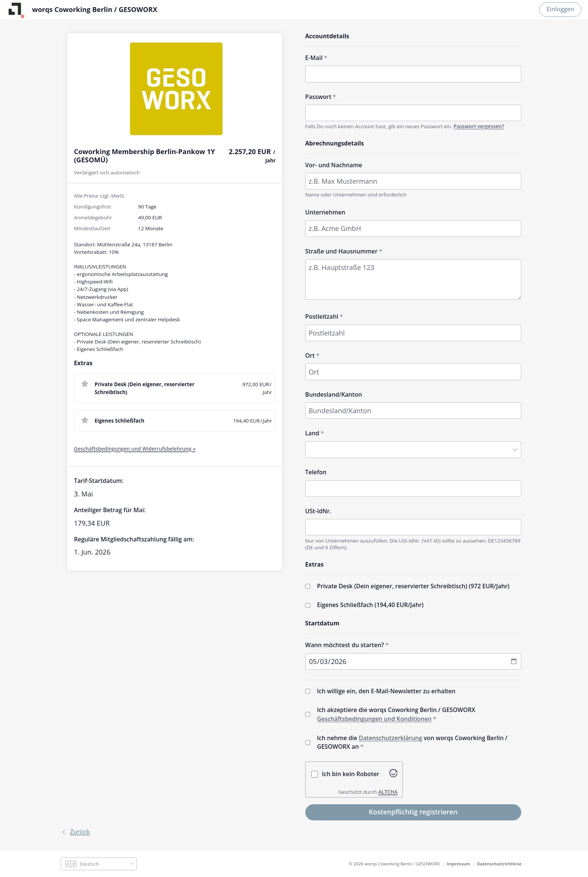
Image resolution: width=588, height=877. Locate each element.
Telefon (316, 472)
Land (312, 433)
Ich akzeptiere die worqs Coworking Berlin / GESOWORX (396, 714)
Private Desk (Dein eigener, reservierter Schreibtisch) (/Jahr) (413, 585)
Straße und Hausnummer (341, 250)
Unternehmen (325, 211)
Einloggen (560, 9)
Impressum (458, 864)
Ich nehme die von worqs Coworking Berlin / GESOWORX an (412, 742)
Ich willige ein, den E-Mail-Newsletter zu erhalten (386, 690)
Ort (310, 355)
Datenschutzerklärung (391, 737)
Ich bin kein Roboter (351, 774)
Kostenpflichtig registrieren (413, 812)
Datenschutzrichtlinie (499, 864)
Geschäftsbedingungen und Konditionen (374, 718)
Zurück (75, 832)
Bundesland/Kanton (334, 394)
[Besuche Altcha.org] (393, 774)
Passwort (318, 96)
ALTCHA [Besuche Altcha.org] (388, 792)
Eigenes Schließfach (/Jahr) (370, 604)
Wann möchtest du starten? (345, 645)
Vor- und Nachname (334, 164)
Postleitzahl (322, 316)
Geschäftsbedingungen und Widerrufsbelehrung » (135, 448)
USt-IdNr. (318, 510)
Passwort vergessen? (479, 126)
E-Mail (314, 57)
